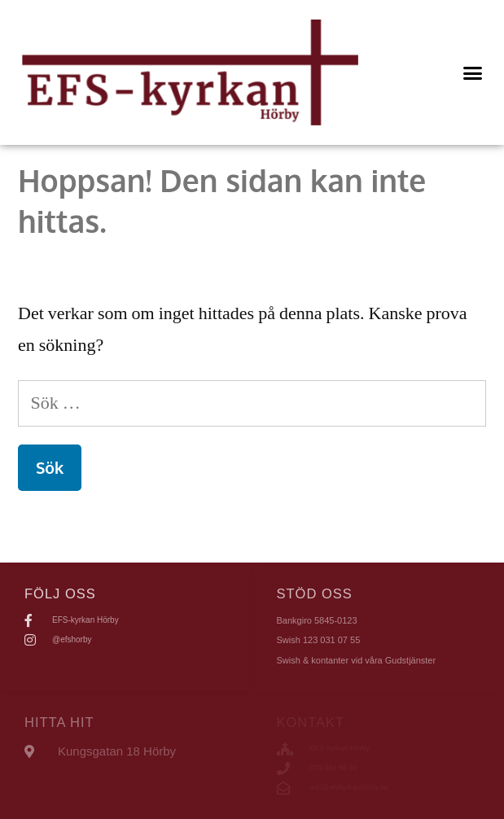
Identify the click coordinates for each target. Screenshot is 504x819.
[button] (473, 72)
